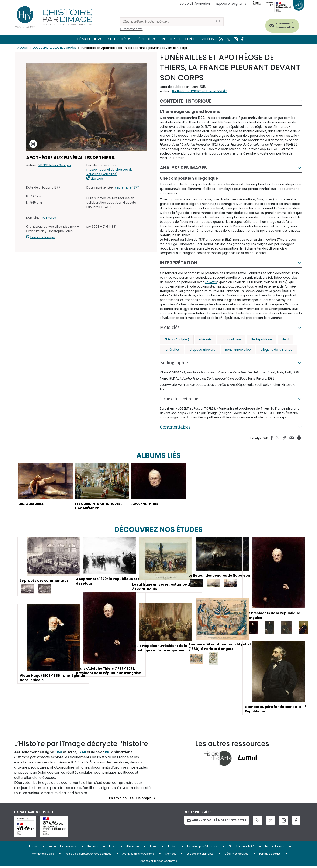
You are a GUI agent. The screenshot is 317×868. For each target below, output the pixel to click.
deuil (285, 339)
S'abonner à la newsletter (283, 25)
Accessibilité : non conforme (159, 862)
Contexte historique (186, 101)
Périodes (145, 39)
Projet (153, 848)
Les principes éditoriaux (202, 848)
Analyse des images (183, 168)
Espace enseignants (231, 4)
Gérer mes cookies (236, 855)
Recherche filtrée (178, 39)
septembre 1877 (127, 187)
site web (97, 179)
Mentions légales (43, 855)
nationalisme (231, 339)
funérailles (172, 350)
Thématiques (87, 39)
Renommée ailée (238, 350)
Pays (112, 848)
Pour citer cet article (181, 399)
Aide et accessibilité (241, 848)
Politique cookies (270, 855)
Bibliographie (174, 363)
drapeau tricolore (202, 350)
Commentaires (175, 427)
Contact (170, 855)
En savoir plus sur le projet (130, 800)
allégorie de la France (277, 350)
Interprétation (179, 263)
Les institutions (275, 848)
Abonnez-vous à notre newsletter (217, 822)
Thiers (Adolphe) (177, 339)
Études (33, 848)
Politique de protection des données (88, 855)
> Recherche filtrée (131, 29)
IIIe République (261, 339)
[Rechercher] (166, 22)
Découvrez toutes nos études (55, 48)
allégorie (205, 339)
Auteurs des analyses (62, 848)
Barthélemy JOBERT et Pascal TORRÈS (200, 91)
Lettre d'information (195, 4)
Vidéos (208, 39)
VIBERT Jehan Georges (55, 165)
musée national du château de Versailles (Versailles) (110, 172)
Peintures (49, 218)
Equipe (172, 848)
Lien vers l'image (43, 237)
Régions (93, 848)
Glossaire (132, 848)
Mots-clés (118, 39)
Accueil (23, 48)
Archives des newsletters (138, 855)
